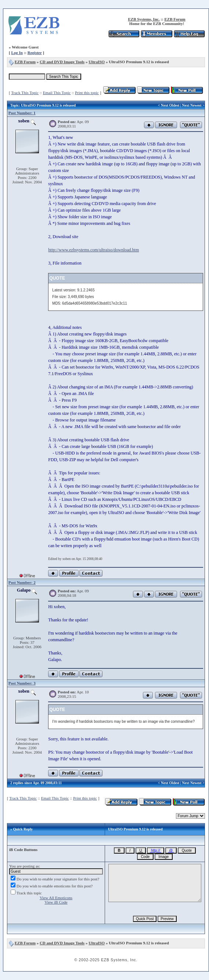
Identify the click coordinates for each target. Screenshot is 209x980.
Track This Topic (25, 93)
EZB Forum (175, 19)
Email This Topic (57, 93)
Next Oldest (170, 105)
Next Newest (192, 105)
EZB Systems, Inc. (144, 19)
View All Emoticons (56, 898)
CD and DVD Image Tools (62, 62)
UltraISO (97, 62)
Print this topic (87, 93)
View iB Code (56, 902)
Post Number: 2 (22, 582)
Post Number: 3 (22, 683)
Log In (17, 53)
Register (35, 53)
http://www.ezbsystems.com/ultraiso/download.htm (93, 250)
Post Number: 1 (22, 113)
